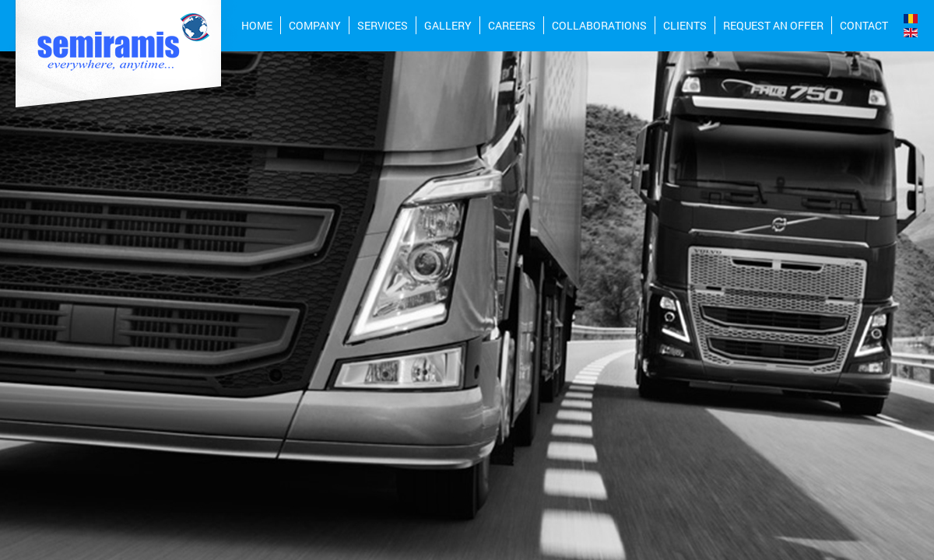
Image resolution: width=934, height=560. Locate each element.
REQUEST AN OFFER (773, 25)
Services (383, 25)
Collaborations (599, 25)
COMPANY (315, 25)
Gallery (448, 25)
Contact (864, 25)
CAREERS (512, 25)
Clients (685, 25)
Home (257, 25)
